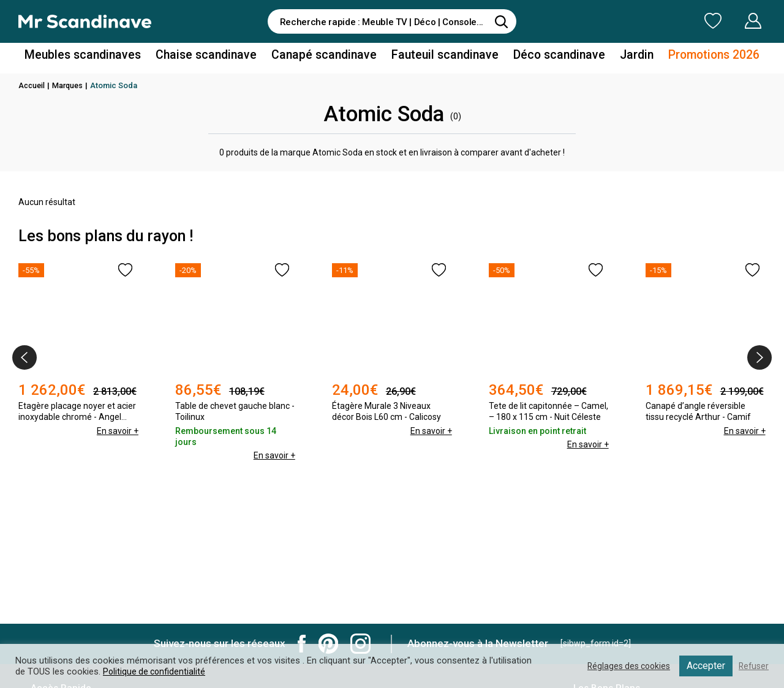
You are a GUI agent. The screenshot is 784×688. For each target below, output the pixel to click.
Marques (70, 85)
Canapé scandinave (326, 57)
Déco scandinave (545, 57)
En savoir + (117, 431)
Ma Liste (649, 21)
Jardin (618, 57)
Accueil (32, 85)
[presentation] (24, 357)
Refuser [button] (753, 666)
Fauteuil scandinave (439, 57)
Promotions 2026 (691, 57)
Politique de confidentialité (156, 671)
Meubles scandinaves (103, 57)
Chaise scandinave (217, 57)
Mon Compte (730, 21)
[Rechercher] (501, 21)
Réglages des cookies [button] (624, 666)
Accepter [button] (704, 666)
